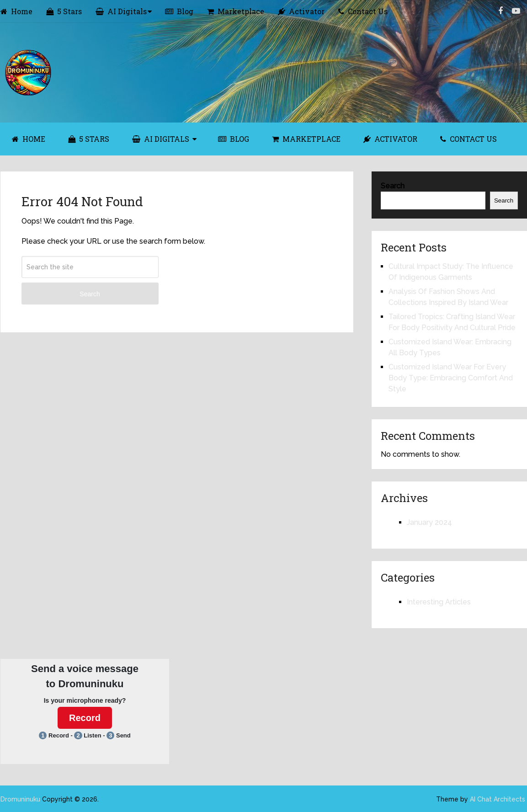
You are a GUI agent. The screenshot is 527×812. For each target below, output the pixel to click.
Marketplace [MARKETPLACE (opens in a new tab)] (306, 139)
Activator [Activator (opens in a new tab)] (301, 11)
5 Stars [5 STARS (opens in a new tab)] (89, 139)
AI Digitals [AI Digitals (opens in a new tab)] (121, 11)
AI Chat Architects (498, 799)
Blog (179, 11)
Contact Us (363, 11)
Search (90, 294)
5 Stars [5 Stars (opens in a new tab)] (64, 11)
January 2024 (429, 522)
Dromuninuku (20, 799)
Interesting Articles (439, 602)
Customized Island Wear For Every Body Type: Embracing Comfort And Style (451, 378)
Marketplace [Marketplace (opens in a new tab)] (236, 11)
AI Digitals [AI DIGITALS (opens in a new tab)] (161, 139)
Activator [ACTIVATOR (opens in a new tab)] (390, 139)
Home (16, 11)
